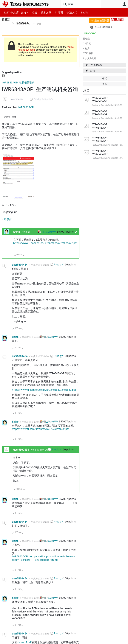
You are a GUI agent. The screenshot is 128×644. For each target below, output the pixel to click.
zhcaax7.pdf (24, 642)
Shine (17, 232)
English (81, 12)
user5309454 (16, 99)
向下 (24, 256)
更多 (40, 24)
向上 (15, 256)
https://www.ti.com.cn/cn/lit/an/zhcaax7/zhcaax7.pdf (45, 243)
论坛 (32, 12)
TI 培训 (56, 12)
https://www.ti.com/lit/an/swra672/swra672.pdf (41, 429)
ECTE (92, 71)
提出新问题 (118, 19)
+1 (76, 232)
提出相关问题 (100, 21)
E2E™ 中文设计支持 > (15, 12)
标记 (105, 78)
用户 (124, 4)
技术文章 (43, 12)
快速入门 (68, 12)
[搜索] (81, 4)
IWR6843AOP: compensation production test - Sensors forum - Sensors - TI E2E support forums (44, 558)
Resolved (90, 33)
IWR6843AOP (97, 65)
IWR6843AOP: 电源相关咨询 (18, 83)
